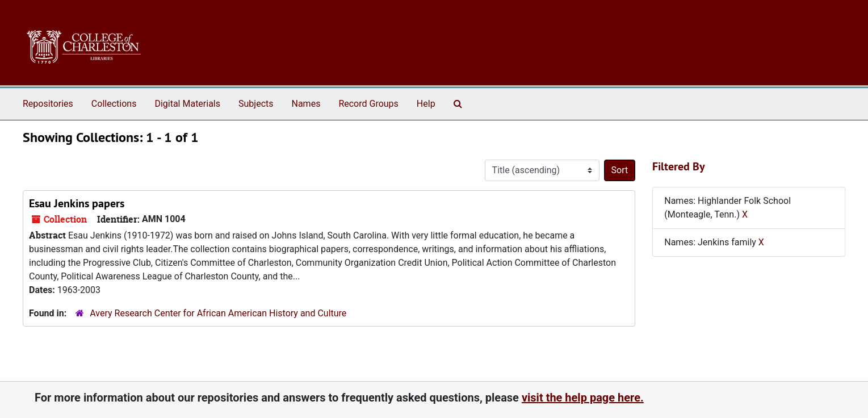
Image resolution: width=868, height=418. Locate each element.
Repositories (48, 104)
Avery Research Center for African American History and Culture (218, 313)
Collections (114, 104)
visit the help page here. (583, 398)
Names (306, 104)
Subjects (256, 104)
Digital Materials (187, 104)
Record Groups (368, 104)
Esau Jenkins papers (77, 203)
